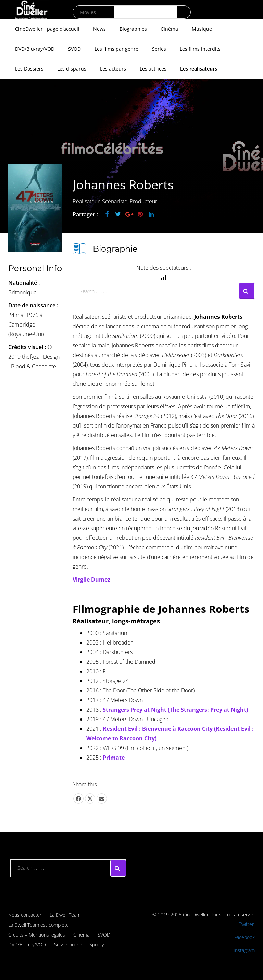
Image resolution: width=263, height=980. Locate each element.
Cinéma (169, 29)
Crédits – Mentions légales (37, 935)
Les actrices (153, 69)
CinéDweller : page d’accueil (47, 29)
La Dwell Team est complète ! (40, 925)
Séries (159, 49)
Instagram (244, 950)
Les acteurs (113, 69)
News (99, 29)
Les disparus (72, 69)
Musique (202, 29)
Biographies (133, 29)
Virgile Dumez (91, 580)
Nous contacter (25, 915)
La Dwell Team (65, 915)
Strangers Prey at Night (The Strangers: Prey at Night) (175, 710)
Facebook (245, 937)
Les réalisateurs (199, 69)
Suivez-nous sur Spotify (79, 945)
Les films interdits (200, 49)
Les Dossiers (29, 69)
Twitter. (247, 924)
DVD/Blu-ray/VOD (35, 49)
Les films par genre (116, 49)
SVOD (74, 49)
